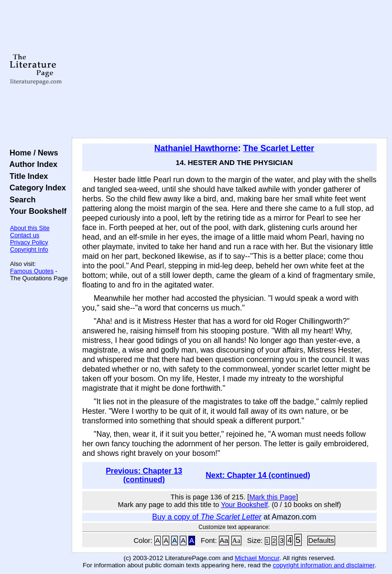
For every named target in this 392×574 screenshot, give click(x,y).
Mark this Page (272, 497)
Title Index (27, 176)
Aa (224, 541)
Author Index (31, 164)
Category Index (36, 188)
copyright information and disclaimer (324, 565)
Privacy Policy (29, 242)
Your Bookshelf (36, 211)
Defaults (321, 541)
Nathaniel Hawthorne (196, 148)
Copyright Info (29, 249)
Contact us (25, 235)
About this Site (30, 228)
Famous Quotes (32, 271)
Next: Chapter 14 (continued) (258, 475)
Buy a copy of (207, 517)
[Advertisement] (230, 69)
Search (20, 199)
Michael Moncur (257, 558)
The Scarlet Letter (279, 148)
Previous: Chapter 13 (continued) (144, 475)
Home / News (32, 153)
